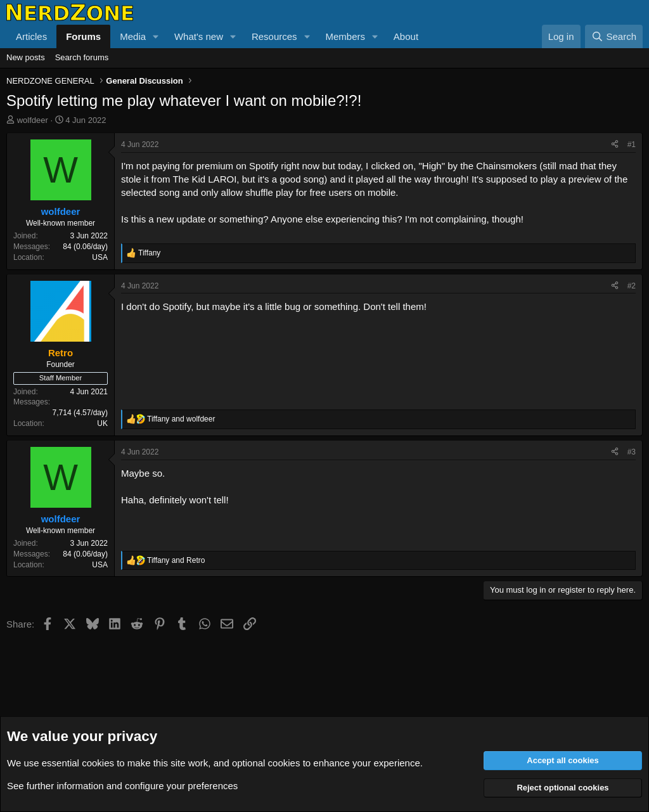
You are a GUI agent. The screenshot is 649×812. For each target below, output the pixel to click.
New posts (26, 57)
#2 (632, 286)
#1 (632, 145)
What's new (199, 36)
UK (102, 423)
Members (345, 36)
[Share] (615, 145)
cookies (98, 763)
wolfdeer (33, 120)
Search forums (82, 57)
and (181, 419)
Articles (31, 36)
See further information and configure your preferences (122, 786)
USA (100, 257)
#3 (632, 452)
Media (133, 36)
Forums (83, 36)
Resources (274, 36)
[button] (156, 36)
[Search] (614, 36)
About (406, 36)
